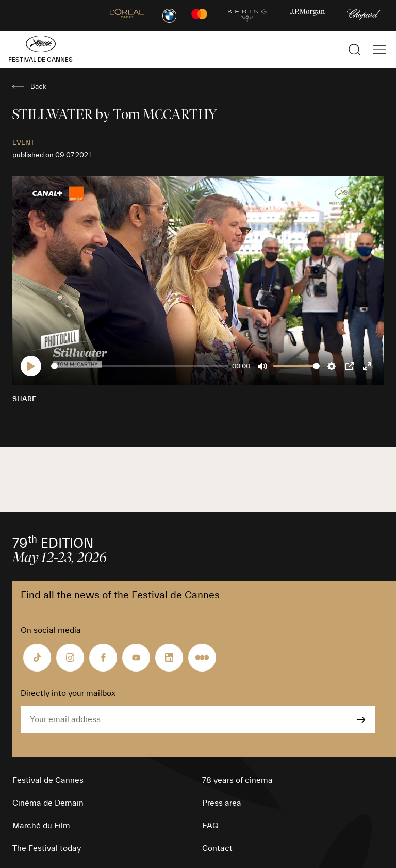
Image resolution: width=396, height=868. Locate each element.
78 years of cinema (237, 780)
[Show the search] (355, 50)
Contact (217, 848)
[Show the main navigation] (379, 50)
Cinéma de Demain (48, 803)
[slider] (140, 366)
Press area (222, 803)
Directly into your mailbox (68, 693)
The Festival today (47, 848)
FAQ (210, 826)
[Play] (31, 366)
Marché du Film (41, 826)
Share (24, 399)
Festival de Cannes (48, 780)
